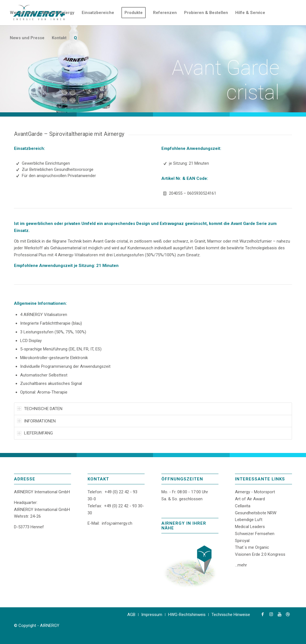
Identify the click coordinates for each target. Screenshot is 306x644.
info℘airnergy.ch (117, 523)
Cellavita (243, 506)
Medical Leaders (250, 527)
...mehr (241, 565)
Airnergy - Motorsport (255, 492)
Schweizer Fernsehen (255, 534)
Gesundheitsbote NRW (256, 513)
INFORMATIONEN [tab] (36, 421)
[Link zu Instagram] (271, 614)
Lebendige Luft (249, 520)
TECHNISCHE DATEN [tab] (40, 409)
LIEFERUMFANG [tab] (35, 433)
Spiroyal (242, 541)
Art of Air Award (250, 499)
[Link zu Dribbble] (288, 614)
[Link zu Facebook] (263, 614)
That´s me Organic (252, 547)
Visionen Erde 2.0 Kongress (260, 554)
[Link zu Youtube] (279, 614)
